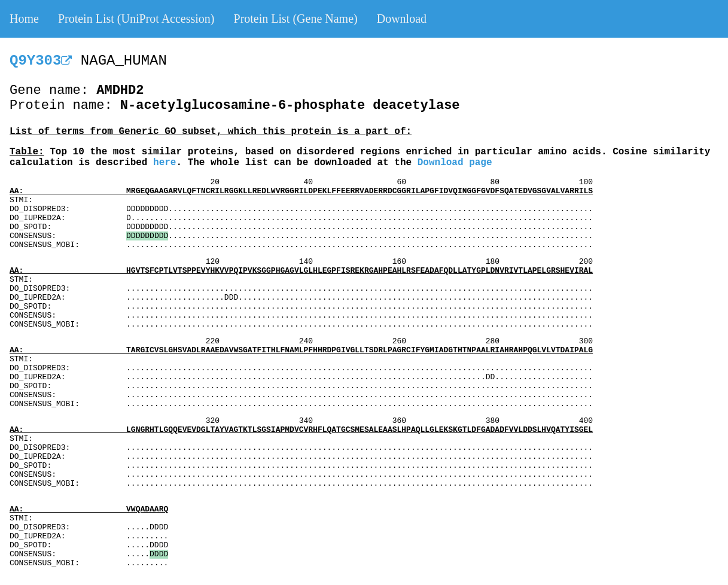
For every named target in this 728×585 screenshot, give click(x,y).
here (165, 163)
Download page (455, 163)
